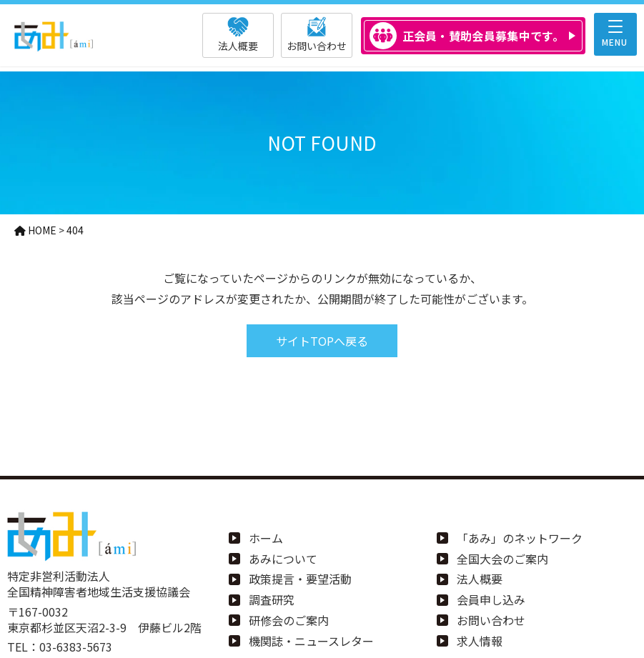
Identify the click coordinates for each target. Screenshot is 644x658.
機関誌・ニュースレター (311, 641)
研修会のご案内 (289, 620)
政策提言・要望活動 (300, 579)
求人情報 (480, 641)
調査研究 (272, 599)
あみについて (283, 559)
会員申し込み (491, 599)
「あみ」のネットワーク (520, 538)
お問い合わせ (491, 620)
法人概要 (480, 579)
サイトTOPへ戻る (322, 341)
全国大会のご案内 (502, 559)
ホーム (266, 538)
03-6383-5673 (76, 647)
